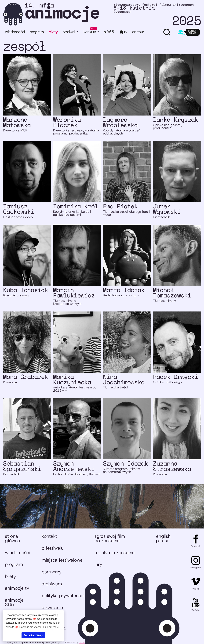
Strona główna (13, 538)
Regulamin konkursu (115, 552)
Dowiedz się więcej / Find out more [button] (39, 627)
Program (14, 564)
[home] (102, 14)
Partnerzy (52, 572)
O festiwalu (53, 548)
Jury (98, 564)
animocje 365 (14, 602)
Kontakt (49, 536)
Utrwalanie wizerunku (52, 610)
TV (126, 32)
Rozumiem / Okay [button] (33, 635)
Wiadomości (15, 32)
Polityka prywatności (63, 596)
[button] (70, 32)
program (37, 32)
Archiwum (52, 584)
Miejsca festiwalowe (62, 560)
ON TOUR (138, 32)
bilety (53, 32)
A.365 (109, 32)
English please (163, 538)
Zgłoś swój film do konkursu (110, 538)
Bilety (10, 576)
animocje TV (17, 588)
